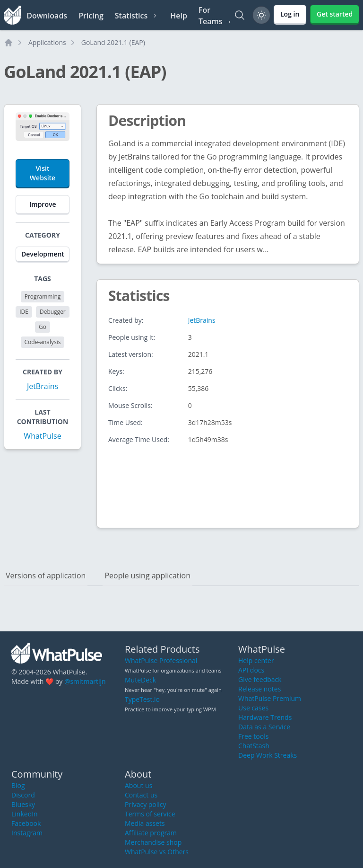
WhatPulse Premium (270, 698)
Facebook (26, 823)
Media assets (145, 823)
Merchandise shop (153, 842)
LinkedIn (25, 814)
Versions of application (46, 576)
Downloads (47, 16)
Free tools (253, 736)
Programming (43, 297)
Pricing (91, 16)
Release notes (259, 689)
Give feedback (260, 679)
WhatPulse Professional (161, 660)
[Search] (240, 15)
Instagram (27, 833)
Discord (23, 795)
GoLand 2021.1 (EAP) (113, 42)
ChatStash (254, 746)
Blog (18, 785)
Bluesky (23, 804)
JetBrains (43, 386)
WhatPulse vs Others (157, 852)
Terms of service (150, 814)
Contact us (141, 795)
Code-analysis (43, 342)
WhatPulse (42, 436)
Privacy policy (146, 804)
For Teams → (215, 16)
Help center (256, 660)
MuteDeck (140, 680)
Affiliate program (151, 833)
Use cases (253, 708)
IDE (24, 312)
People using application (147, 576)
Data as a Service (264, 727)
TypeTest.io (142, 699)
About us (138, 785)
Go (43, 327)
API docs (251, 670)
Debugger (53, 312)
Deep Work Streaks (268, 755)
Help (179, 16)
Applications (47, 42)
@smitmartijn (85, 681)
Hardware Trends (265, 717)
